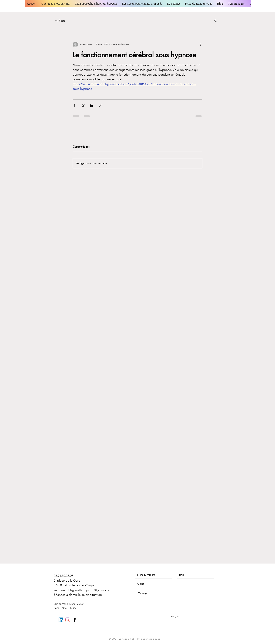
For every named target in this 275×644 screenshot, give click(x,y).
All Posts (60, 21)
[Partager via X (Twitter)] (83, 105)
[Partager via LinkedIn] (91, 105)
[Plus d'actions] (200, 45)
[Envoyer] (174, 616)
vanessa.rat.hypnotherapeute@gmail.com (83, 590)
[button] (215, 21)
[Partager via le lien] (100, 105)
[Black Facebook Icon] (75, 620)
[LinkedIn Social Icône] (61, 620)
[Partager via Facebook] (74, 105)
